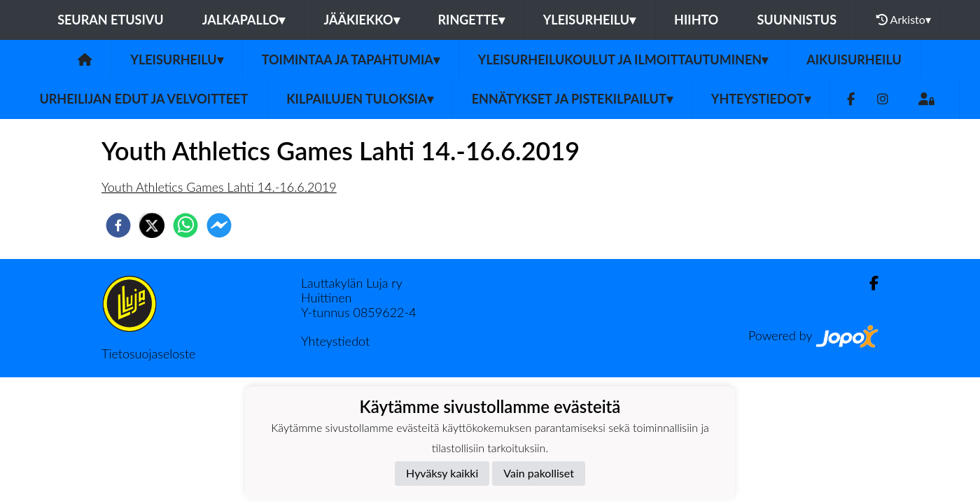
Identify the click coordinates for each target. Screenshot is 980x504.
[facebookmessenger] (219, 225)
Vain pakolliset (539, 473)
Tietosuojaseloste (148, 353)
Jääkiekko (361, 20)
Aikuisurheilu (854, 59)
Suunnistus (797, 20)
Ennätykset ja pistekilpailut (572, 99)
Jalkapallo (244, 20)
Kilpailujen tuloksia (359, 99)
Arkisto (904, 20)
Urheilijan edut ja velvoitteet (143, 99)
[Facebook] (851, 99)
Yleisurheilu (589, 20)
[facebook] (118, 225)
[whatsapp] (185, 225)
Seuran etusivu (111, 20)
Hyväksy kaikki (442, 473)
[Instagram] (883, 99)
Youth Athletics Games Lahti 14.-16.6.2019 (219, 187)
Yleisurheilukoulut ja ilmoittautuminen (623, 59)
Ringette (471, 20)
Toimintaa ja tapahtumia (351, 59)
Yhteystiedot (761, 99)
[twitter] (152, 225)
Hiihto (696, 20)
